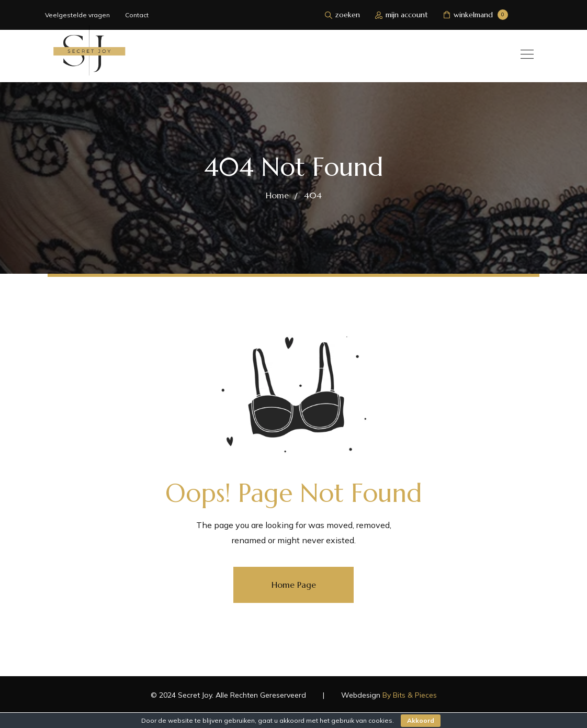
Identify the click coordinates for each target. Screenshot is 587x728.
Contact (137, 15)
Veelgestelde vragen (77, 15)
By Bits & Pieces (410, 695)
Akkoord (421, 720)
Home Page (294, 585)
